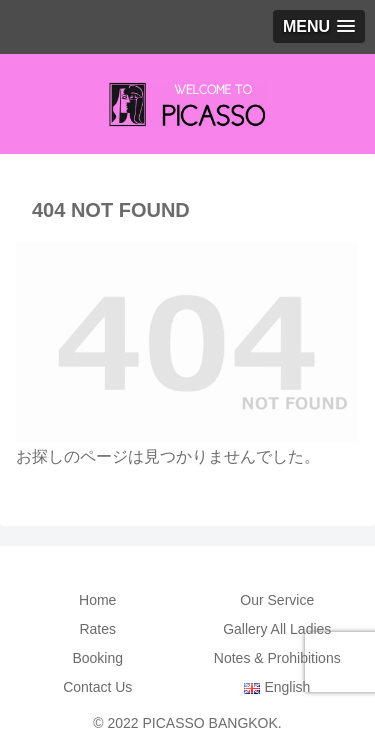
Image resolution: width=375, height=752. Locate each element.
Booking (97, 658)
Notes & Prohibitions (277, 658)
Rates (97, 629)
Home (97, 600)
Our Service (277, 600)
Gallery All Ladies (277, 629)
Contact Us (97, 687)
